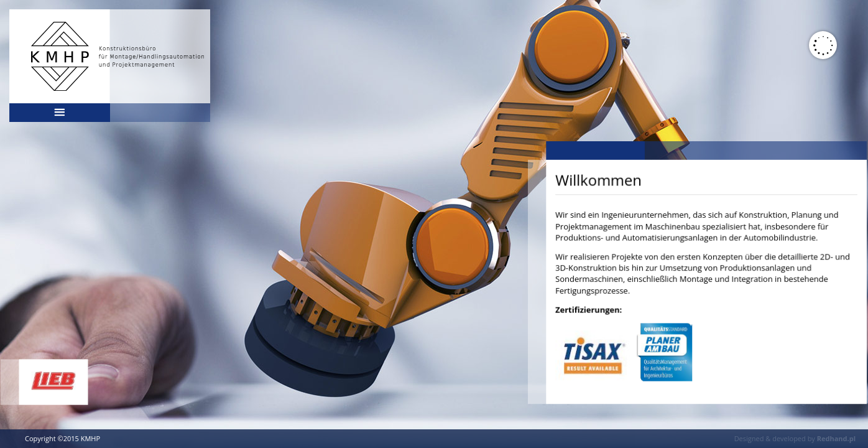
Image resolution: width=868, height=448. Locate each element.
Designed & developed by (795, 438)
